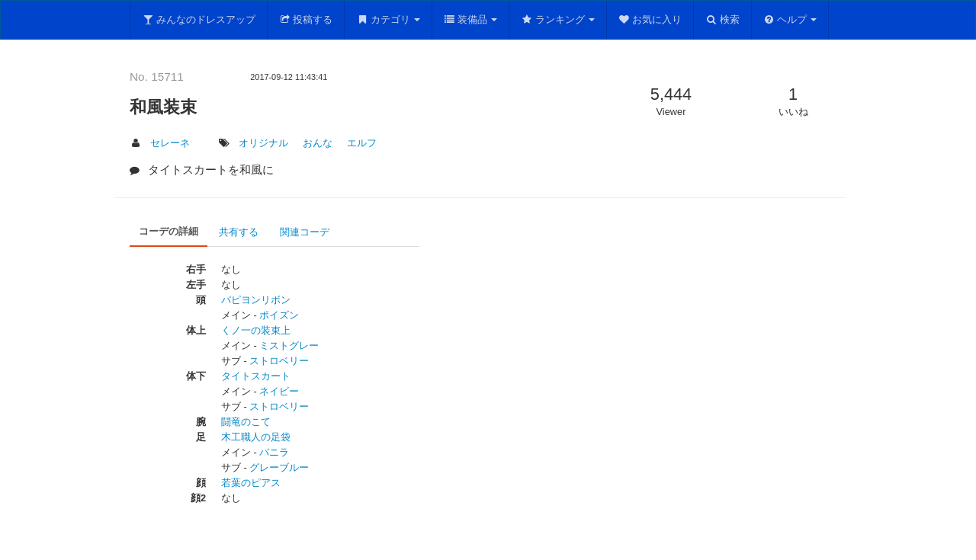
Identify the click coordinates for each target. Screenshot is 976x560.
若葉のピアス (251, 483)
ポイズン (279, 315)
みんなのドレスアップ (199, 19)
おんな (318, 143)
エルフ (362, 143)
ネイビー (279, 391)
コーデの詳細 (169, 231)
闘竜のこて (246, 422)
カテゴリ (388, 19)
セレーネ (170, 143)
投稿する (306, 19)
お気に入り (650, 19)
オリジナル (263, 143)
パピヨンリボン (256, 300)
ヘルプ (790, 19)
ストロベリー (279, 361)
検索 (722, 19)
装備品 (471, 19)
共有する (239, 232)
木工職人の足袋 (256, 437)
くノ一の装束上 (256, 330)
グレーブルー (279, 467)
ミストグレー (289, 346)
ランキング (558, 19)
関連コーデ (305, 232)
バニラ (274, 452)
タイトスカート (256, 376)
